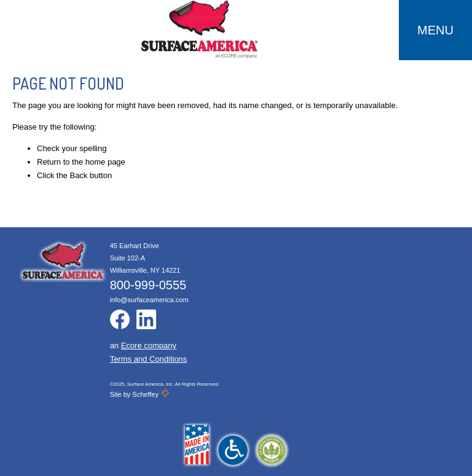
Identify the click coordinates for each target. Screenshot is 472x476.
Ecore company (149, 345)
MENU (435, 30)
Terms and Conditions (149, 359)
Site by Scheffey (140, 394)
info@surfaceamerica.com (149, 300)
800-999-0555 (148, 285)
